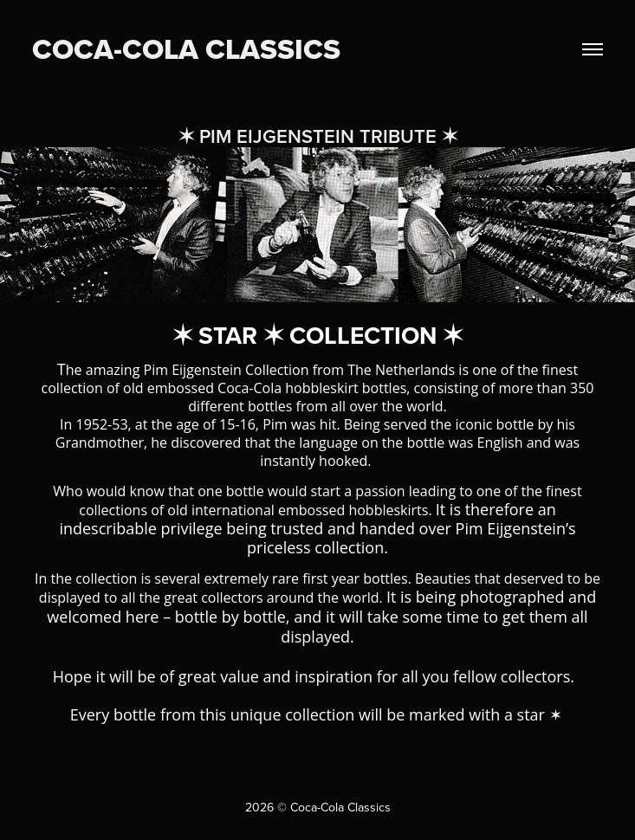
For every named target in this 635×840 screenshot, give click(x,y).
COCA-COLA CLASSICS (186, 49)
